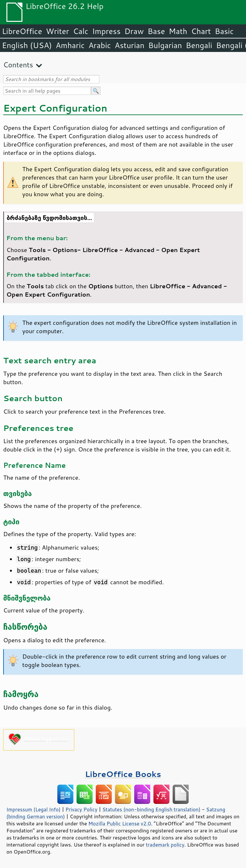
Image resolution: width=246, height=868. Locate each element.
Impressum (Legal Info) (33, 809)
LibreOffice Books (123, 774)
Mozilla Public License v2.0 (120, 823)
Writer (57, 31)
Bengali (199, 45)
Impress (107, 31)
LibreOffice (22, 31)
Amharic (70, 45)
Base (156, 31)
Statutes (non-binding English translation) (151, 809)
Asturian (130, 45)
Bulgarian (165, 45)
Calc (81, 31)
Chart (201, 31)
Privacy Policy (81, 809)
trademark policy (165, 845)
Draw (134, 31)
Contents (18, 65)
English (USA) (27, 45)
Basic (224, 31)
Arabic (100, 45)
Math (178, 31)
